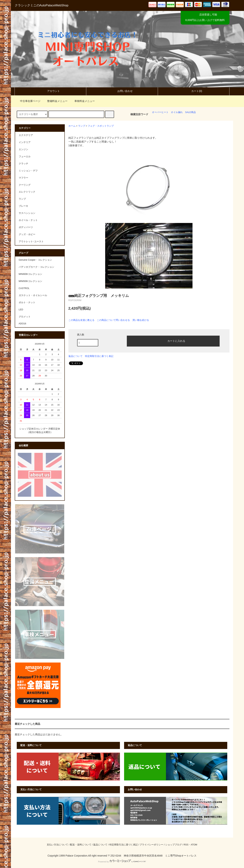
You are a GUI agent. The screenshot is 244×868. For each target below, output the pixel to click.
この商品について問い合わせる (113, 320)
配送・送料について (81, 845)
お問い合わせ (122, 91)
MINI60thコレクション (30, 274)
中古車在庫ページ (28, 101)
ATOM (194, 845)
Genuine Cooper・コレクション (35, 260)
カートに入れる (173, 341)
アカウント (50, 91)
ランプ (82, 126)
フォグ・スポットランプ (101, 126)
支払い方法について (57, 845)
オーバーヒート (160, 112)
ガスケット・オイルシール (33, 295)
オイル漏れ (177, 112)
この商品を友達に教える (81, 320)
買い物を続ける (141, 320)
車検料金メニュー (82, 101)
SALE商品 (191, 112)
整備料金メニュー (55, 101)
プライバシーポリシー (151, 845)
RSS (186, 845)
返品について (76, 356)
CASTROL (24, 288)
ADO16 (22, 324)
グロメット (25, 317)
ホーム (72, 126)
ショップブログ (173, 845)
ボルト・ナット (27, 302)
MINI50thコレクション (30, 281)
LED (21, 310)
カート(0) (194, 91)
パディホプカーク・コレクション (36, 267)
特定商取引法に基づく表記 (99, 356)
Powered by (122, 862)
